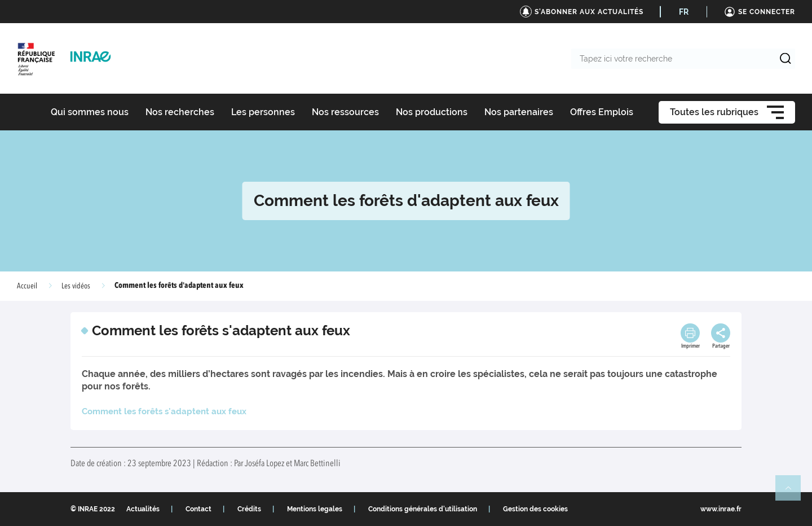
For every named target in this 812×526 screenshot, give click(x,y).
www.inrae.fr (721, 509)
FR (684, 12)
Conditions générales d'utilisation (423, 509)
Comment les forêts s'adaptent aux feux (164, 411)
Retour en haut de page (793, 493)
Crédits (249, 509)
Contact (198, 509)
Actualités (143, 509)
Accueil (27, 286)
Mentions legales (315, 509)
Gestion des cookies (535, 509)
